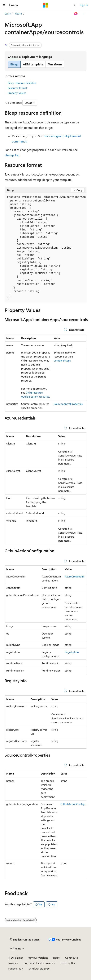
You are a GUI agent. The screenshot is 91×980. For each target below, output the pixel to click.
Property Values (17, 93)
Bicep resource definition (22, 83)
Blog (55, 958)
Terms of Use (68, 963)
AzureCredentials (75, 576)
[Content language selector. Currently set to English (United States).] (25, 940)
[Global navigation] (4, 5)
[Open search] (75, 5)
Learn (8, 13)
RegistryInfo (72, 652)
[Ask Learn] (76, 14)
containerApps (62, 360)
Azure (18, 13)
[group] (45, 248)
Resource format (17, 88)
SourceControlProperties (68, 404)
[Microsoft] (45, 5)
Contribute (71, 958)
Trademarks (14, 968)
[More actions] (83, 14)
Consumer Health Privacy (38, 963)
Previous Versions (38, 958)
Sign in (84, 5)
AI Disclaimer (15, 958)
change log (12, 155)
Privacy (12, 963)
